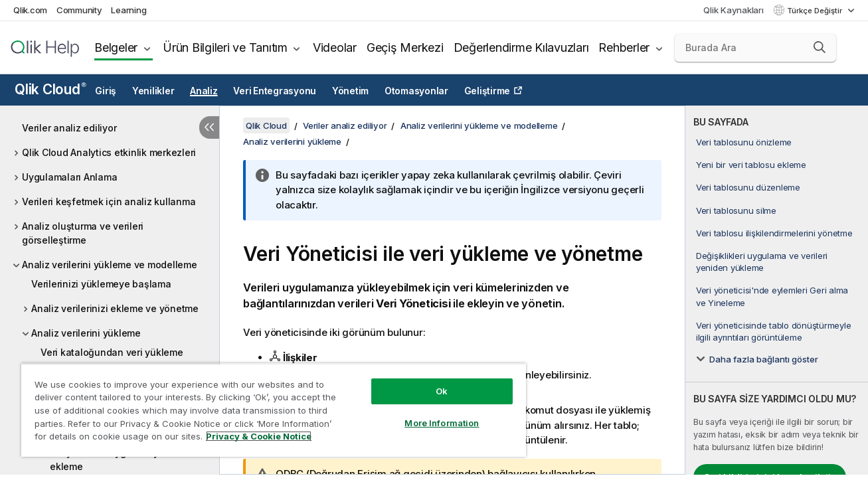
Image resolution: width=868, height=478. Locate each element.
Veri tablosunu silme (736, 210)
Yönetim (350, 91)
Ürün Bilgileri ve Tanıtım (225, 47)
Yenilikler (153, 91)
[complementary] (777, 290)
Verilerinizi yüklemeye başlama (101, 284)
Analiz (204, 91)
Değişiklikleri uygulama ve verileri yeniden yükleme (762, 262)
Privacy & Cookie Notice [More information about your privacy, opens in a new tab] (259, 436)
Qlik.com (30, 10)
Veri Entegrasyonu (275, 91)
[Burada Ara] (755, 48)
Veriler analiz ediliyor (69, 128)
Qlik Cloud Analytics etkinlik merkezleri (109, 152)
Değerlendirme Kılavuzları (521, 47)
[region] (273, 410)
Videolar (335, 47)
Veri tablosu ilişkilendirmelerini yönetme (774, 233)
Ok (441, 391)
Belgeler (116, 47)
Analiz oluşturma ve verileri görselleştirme (83, 233)
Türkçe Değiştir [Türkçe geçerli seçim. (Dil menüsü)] (816, 11)
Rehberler (624, 47)
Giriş (106, 91)
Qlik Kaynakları (733, 10)
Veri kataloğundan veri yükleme (112, 352)
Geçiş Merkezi (405, 47)
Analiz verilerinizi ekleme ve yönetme (115, 308)
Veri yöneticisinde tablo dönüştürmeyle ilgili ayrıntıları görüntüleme (774, 331)
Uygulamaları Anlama (69, 177)
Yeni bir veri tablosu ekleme (751, 165)
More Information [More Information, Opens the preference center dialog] (441, 423)
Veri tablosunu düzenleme (748, 187)
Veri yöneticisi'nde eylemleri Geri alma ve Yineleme (772, 296)
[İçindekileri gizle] (209, 127)
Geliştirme (487, 91)
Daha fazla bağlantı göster (764, 359)
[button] (820, 47)
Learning (129, 10)
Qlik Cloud (50, 89)
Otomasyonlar (416, 91)
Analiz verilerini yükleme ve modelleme (110, 265)
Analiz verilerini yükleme (86, 333)
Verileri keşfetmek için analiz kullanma (109, 201)
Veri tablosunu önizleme (744, 142)
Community (79, 10)
